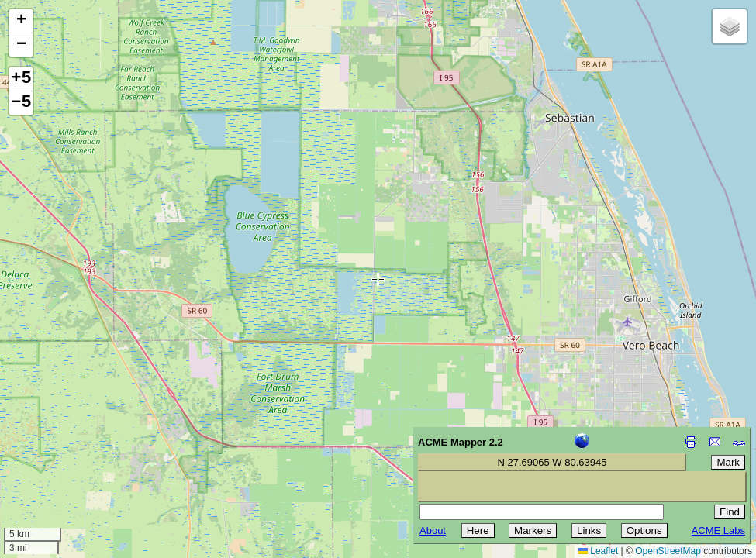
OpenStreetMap (668, 551)
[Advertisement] (82, 448)
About (433, 530)
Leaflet (598, 551)
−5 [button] (21, 103)
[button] (21, 21)
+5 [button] (21, 79)
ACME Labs (718, 530)
